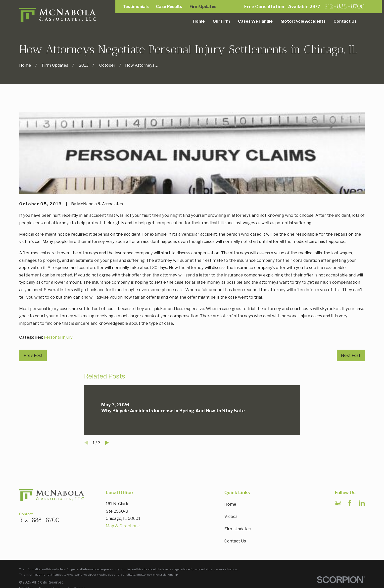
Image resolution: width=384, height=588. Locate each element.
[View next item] (107, 443)
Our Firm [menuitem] (221, 21)
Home (230, 504)
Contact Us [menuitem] (345, 21)
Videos (231, 516)
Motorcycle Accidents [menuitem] (303, 21)
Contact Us (235, 541)
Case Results (169, 6)
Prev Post (33, 355)
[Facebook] (350, 503)
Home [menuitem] (199, 21)
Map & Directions (123, 526)
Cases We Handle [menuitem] (255, 21)
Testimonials (136, 6)
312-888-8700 (345, 7)
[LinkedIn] (362, 503)
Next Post (351, 355)
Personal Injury (58, 337)
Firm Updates (203, 6)
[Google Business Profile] (338, 503)
